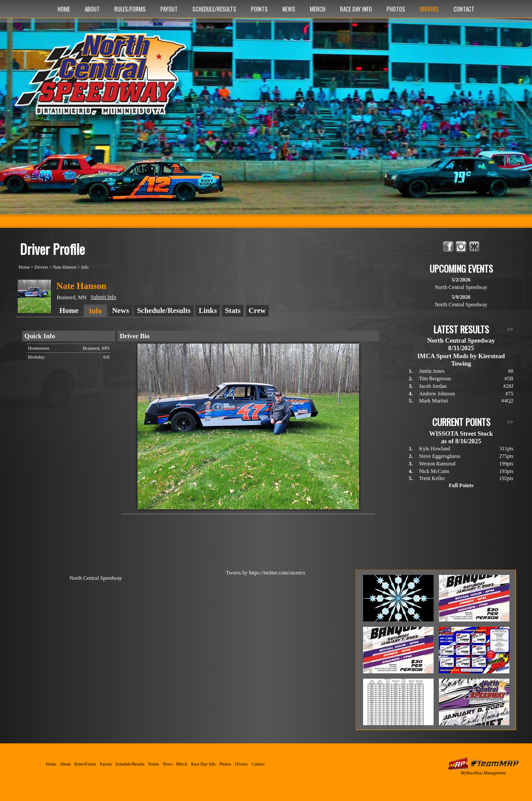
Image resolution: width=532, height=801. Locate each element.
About (92, 9)
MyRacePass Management (483, 773)
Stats (233, 311)
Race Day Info (356, 9)
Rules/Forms (130, 9)
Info (85, 267)
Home (64, 9)
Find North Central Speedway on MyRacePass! (474, 247)
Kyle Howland (434, 449)
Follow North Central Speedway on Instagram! (461, 247)
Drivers (429, 9)
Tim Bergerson (435, 379)
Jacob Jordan (433, 386)
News (289, 9)
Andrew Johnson (437, 394)
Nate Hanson (65, 267)
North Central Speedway (103, 78)
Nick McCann (434, 471)
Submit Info (103, 297)
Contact (464, 9)
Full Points (461, 485)
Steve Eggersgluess (440, 456)
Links (208, 311)
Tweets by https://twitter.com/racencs (266, 573)
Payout (169, 9)
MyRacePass (483, 764)
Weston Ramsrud (437, 464)
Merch (318, 9)
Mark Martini (433, 401)
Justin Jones (432, 371)
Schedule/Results (214, 9)
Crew (257, 311)
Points (259, 9)
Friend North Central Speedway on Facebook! (448, 247)
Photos (396, 9)
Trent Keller (432, 478)
